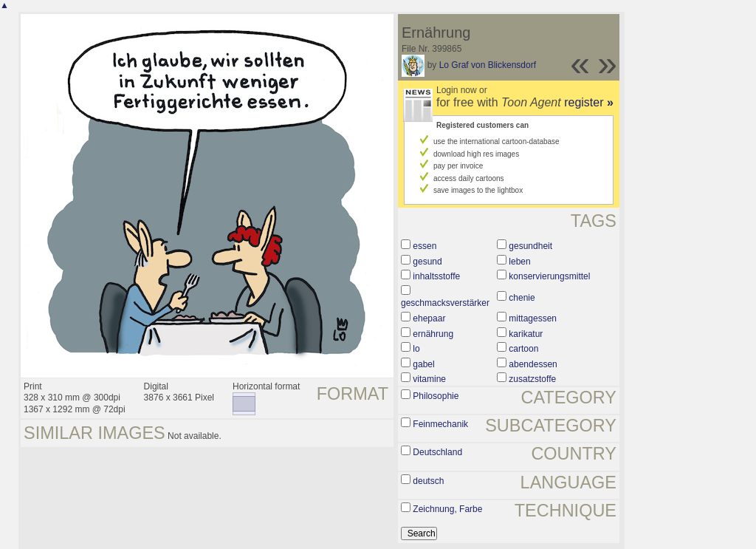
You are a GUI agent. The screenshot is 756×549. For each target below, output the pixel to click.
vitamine (429, 379)
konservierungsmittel (549, 276)
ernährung (433, 334)
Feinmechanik (440, 424)
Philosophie (436, 396)
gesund (427, 262)
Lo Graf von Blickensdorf (488, 65)
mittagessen (533, 318)
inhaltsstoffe (436, 276)
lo (416, 349)
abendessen (533, 364)
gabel (423, 364)
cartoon (523, 349)
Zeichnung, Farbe (447, 509)
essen (425, 246)
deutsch (428, 481)
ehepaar (429, 318)
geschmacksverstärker (445, 303)
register (589, 102)
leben (519, 262)
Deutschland (437, 452)
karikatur (526, 334)
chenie (522, 298)
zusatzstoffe (532, 379)
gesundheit (530, 246)
